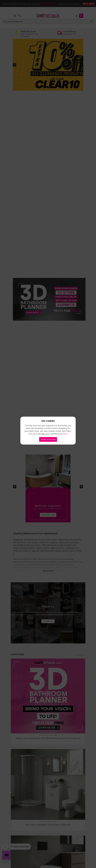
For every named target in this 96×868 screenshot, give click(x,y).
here (65, 434)
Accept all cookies (48, 439)
